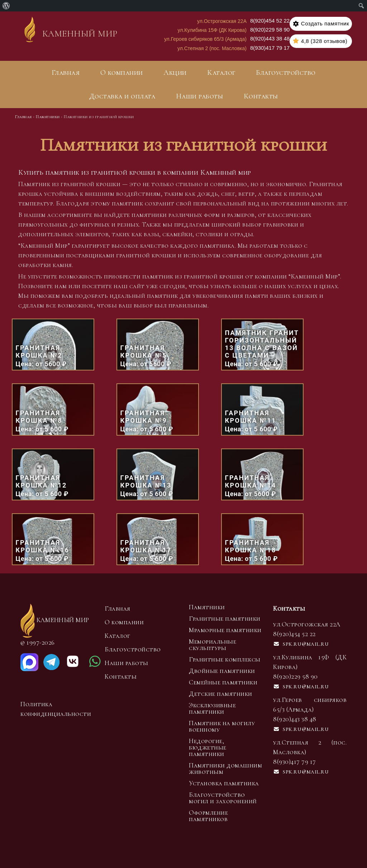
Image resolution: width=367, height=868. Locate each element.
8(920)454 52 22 (270, 21)
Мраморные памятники (225, 630)
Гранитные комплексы (225, 659)
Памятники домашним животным (225, 768)
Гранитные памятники (225, 619)
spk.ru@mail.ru (301, 644)
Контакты (261, 96)
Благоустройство (286, 73)
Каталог (221, 73)
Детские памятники (221, 694)
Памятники (207, 607)
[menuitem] (6, 6)
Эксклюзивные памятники (212, 708)
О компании (122, 73)
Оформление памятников (208, 816)
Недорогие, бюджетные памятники (208, 747)
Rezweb (69, 863)
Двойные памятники (222, 671)
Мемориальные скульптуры (213, 645)
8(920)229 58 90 (270, 30)
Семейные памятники (223, 682)
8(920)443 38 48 (270, 38)
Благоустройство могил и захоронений (223, 798)
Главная (66, 73)
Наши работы (200, 96)
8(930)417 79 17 (270, 48)
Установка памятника (224, 783)
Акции (175, 73)
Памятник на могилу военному (222, 726)
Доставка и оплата (122, 96)
